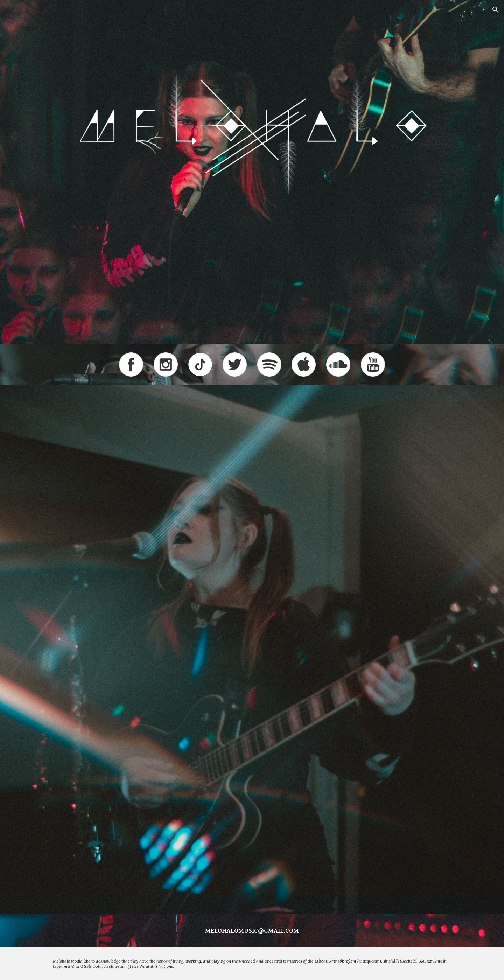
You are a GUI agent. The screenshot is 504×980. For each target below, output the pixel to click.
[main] (252, 931)
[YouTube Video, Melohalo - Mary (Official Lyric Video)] (252, 718)
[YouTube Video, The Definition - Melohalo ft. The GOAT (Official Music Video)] (252, 460)
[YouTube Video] (252, 850)
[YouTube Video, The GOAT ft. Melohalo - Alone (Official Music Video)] (252, 589)
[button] (496, 10)
